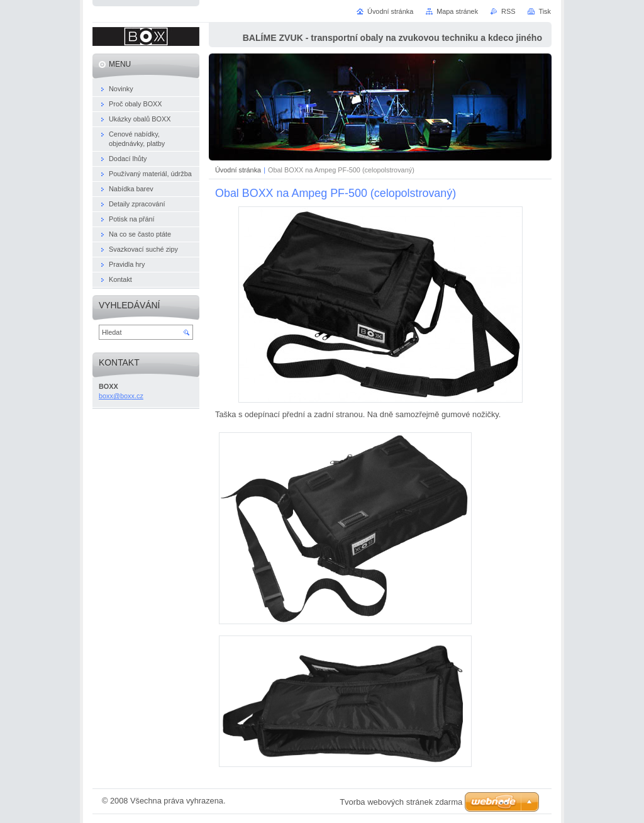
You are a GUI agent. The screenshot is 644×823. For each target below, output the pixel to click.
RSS (508, 11)
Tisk (545, 11)
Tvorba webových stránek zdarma (401, 802)
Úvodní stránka (238, 170)
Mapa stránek (457, 11)
